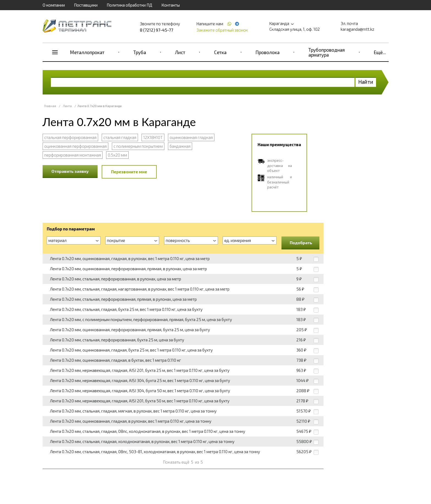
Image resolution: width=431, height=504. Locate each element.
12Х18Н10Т (153, 137)
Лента (67, 106)
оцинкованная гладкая (191, 137)
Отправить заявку (70, 171)
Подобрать (301, 243)
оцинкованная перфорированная (75, 146)
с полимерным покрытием (138, 146)
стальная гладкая (120, 137)
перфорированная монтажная (73, 155)
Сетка (220, 52)
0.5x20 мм (117, 155)
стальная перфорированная (70, 137)
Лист (180, 52)
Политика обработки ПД (129, 5)
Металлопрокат (87, 52)
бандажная (180, 146)
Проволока (268, 52)
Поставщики (86, 5)
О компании (54, 5)
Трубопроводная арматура (327, 52)
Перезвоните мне (129, 172)
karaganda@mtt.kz (357, 29)
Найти (366, 82)
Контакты (171, 5)
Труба (140, 52)
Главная (50, 106)
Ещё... (380, 52)
